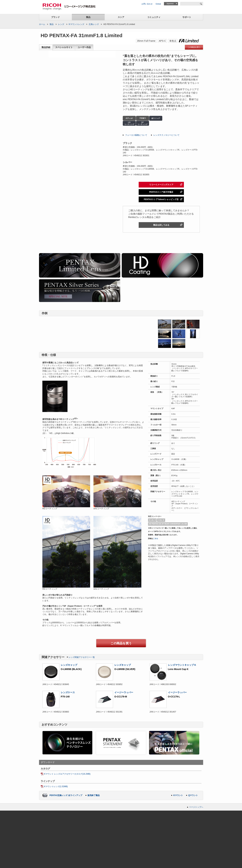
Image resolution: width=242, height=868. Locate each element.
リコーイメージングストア (161, 185)
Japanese (170, 4)
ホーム (42, 24)
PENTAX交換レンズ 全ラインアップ (66, 795)
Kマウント (178, 795)
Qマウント (193, 795)
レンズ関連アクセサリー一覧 (82, 657)
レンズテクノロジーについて (166, 135)
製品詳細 (46, 47)
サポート (187, 17)
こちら (156, 538)
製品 (88, 17)
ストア (121, 17)
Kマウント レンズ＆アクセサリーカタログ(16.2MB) (67, 774)
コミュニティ (154, 17)
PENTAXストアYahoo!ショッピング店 (161, 199)
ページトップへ (196, 807)
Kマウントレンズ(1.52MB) (56, 786)
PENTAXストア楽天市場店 (161, 192)
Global (158, 4)
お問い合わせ (147, 4)
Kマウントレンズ (77, 24)
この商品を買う (194, 47)
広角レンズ (94, 24)
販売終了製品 (94, 795)
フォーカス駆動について (136, 135)
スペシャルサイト (64, 47)
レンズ (61, 24)
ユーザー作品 (84, 47)
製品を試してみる (161, 225)
